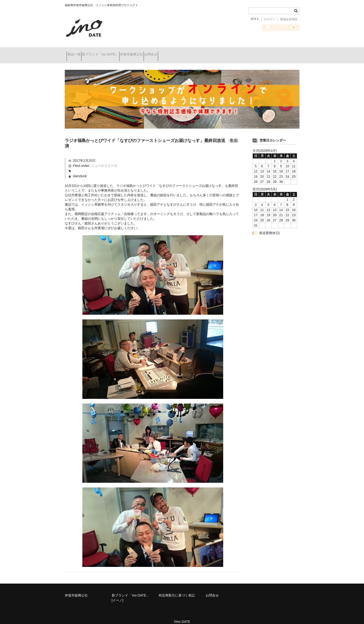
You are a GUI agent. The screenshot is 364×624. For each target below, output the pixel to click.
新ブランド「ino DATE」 (111, 52)
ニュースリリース (104, 160)
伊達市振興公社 (150, 52)
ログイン (270, 19)
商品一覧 (76, 52)
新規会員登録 (289, 19)
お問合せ (178, 52)
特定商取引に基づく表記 (177, 589)
